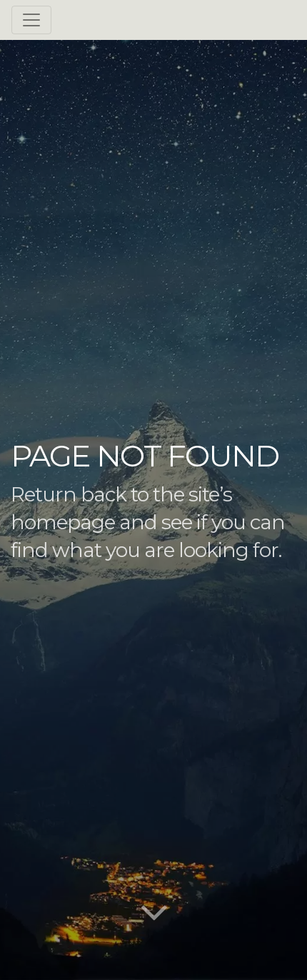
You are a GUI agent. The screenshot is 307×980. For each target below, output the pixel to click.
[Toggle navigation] (31, 20)
